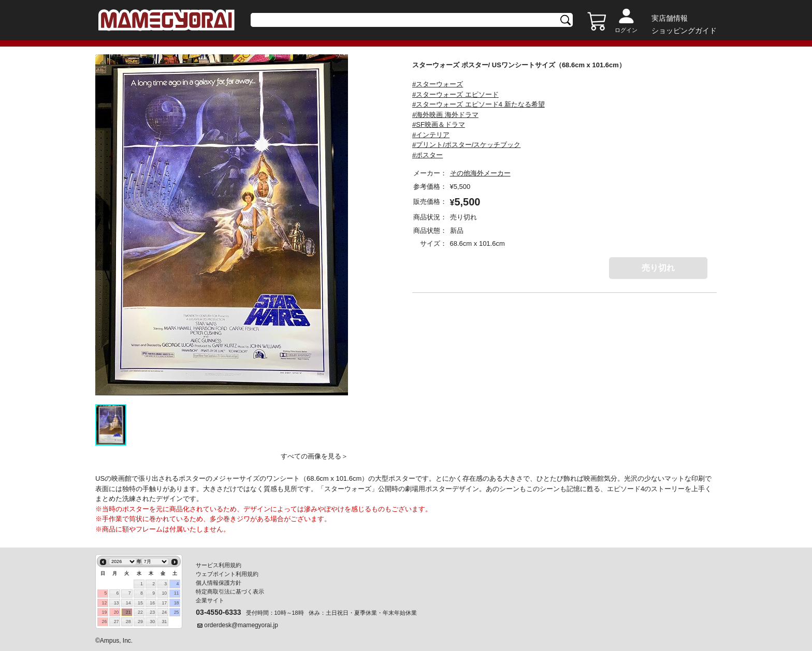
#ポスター (427, 155)
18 (177, 603)
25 (177, 612)
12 (104, 603)
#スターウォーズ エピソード (455, 94)
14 (128, 603)
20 (117, 612)
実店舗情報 (670, 18)
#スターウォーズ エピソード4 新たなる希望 (479, 104)
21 (128, 612)
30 (152, 622)
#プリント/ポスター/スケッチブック (466, 145)
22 (140, 612)
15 (140, 603)
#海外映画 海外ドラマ (445, 115)
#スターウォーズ (438, 84)
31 (164, 622)
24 (164, 612)
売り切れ (658, 268)
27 (117, 622)
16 (152, 603)
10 (164, 593)
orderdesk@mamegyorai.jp (241, 625)
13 (117, 603)
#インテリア (431, 135)
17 (164, 603)
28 (128, 622)
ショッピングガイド (684, 31)
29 (140, 622)
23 (152, 612)
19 (104, 612)
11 (177, 593)
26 (104, 622)
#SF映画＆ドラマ (439, 124)
